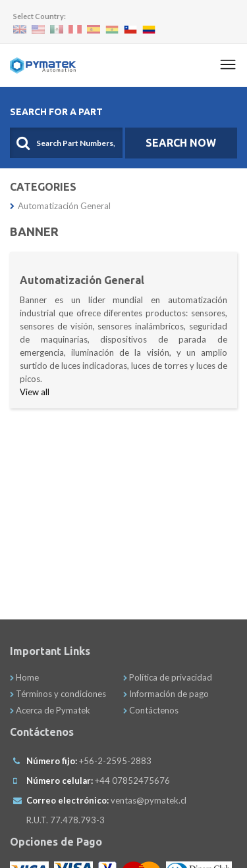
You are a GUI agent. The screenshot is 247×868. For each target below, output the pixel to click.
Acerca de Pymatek (50, 710)
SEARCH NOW (181, 143)
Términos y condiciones (58, 694)
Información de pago (166, 694)
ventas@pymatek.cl (149, 800)
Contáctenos (151, 710)
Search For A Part (56, 112)
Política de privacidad (168, 677)
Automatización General (60, 206)
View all (35, 392)
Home (24, 677)
